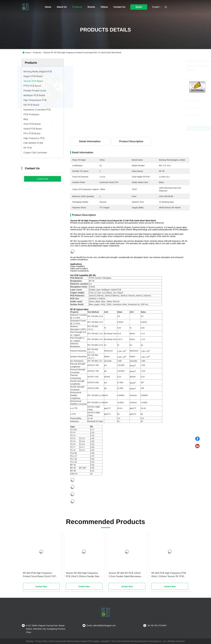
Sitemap (30, 641)
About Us (62, 7)
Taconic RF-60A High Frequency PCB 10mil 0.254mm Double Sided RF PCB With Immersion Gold (83, 575)
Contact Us (119, 7)
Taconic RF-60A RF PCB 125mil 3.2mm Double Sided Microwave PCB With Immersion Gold (125, 575)
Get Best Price (147, 128)
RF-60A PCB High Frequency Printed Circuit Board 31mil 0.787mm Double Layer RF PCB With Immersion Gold (41, 575)
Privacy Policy (41, 641)
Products (77, 7)
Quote (139, 7)
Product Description (131, 141)
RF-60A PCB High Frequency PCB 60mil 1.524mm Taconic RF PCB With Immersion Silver (169, 575)
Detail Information (90, 141)
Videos (104, 7)
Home (48, 7)
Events (91, 7)
